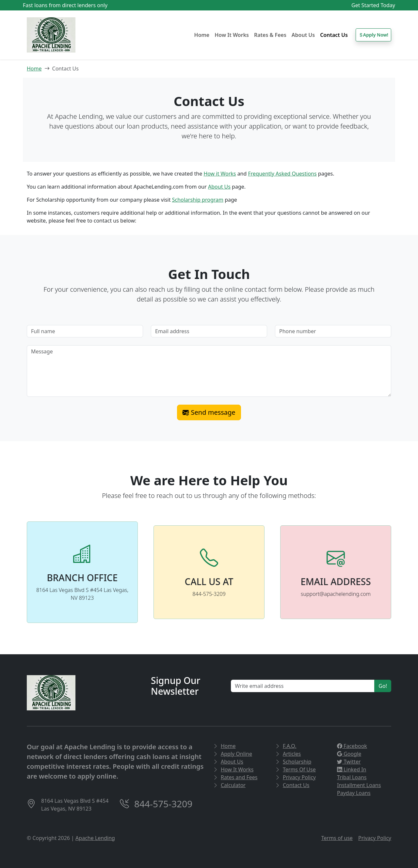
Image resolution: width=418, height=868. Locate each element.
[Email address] (209, 331)
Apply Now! (373, 35)
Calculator (229, 785)
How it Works (220, 174)
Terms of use (337, 838)
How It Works (232, 35)
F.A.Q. (286, 746)
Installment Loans (359, 785)
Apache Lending (95, 838)
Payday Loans (354, 793)
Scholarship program (198, 200)
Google (349, 754)
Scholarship (293, 762)
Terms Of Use (295, 769)
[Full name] (85, 331)
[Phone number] (333, 331)
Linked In (352, 769)
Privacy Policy (295, 777)
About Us (303, 35)
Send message (209, 412)
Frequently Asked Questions (282, 174)
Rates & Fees (270, 35)
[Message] (209, 371)
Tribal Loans (352, 777)
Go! (383, 686)
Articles (288, 754)
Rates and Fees (235, 777)
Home (202, 35)
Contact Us (334, 35)
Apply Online (233, 754)
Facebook (352, 746)
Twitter (349, 762)
